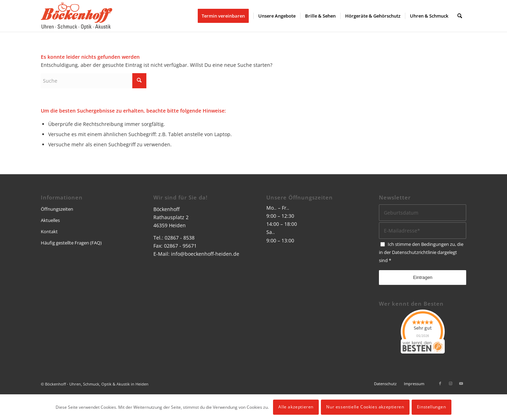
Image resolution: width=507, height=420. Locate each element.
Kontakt (49, 231)
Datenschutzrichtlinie (414, 252)
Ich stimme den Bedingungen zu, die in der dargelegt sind (421, 252)
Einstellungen (432, 407)
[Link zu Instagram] (451, 383)
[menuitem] (226, 16)
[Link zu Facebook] (440, 383)
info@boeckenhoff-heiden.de (205, 254)
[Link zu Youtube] (461, 383)
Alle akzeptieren (296, 407)
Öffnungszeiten (57, 209)
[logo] (77, 16)
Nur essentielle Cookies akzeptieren (365, 407)
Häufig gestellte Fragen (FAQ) (71, 243)
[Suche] (460, 16)
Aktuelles (50, 220)
